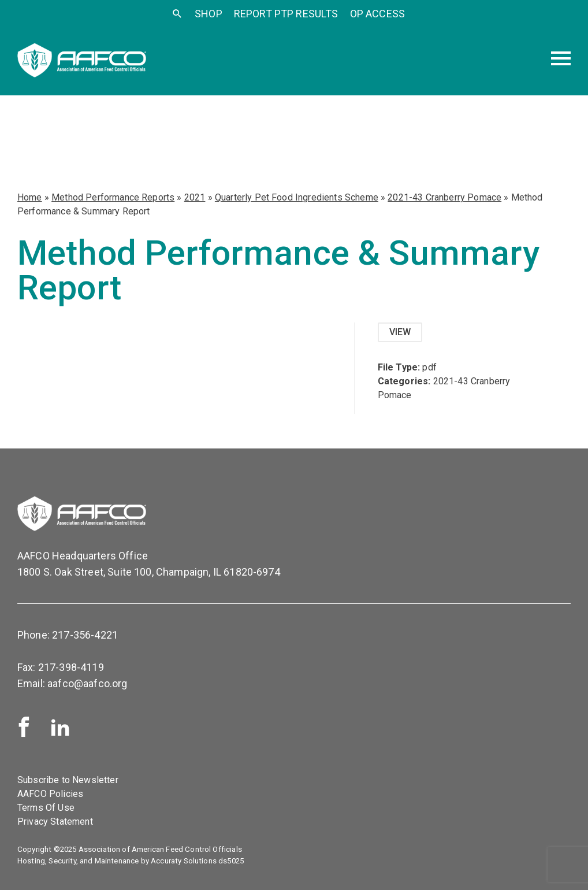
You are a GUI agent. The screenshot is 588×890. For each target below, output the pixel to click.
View (400, 332)
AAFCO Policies (50, 794)
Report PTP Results (286, 14)
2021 (195, 197)
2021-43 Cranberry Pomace (444, 197)
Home (30, 197)
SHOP (209, 14)
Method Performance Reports (113, 197)
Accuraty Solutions (184, 861)
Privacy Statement (55, 822)
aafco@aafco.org (87, 683)
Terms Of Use (46, 808)
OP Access (377, 14)
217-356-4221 (85, 635)
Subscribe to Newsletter (68, 780)
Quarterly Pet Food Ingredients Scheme (297, 197)
